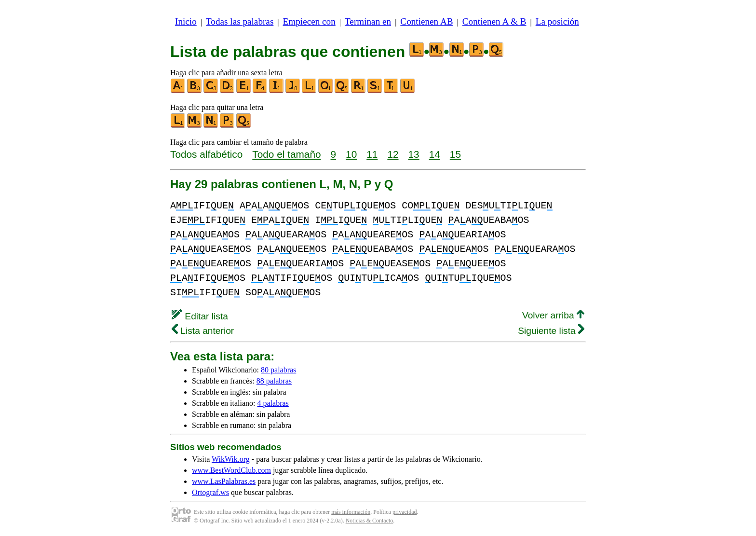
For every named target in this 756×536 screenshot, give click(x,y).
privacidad (405, 512)
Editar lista (200, 316)
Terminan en (368, 21)
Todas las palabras (240, 21)
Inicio (186, 21)
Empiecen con (309, 21)
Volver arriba (553, 315)
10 (351, 154)
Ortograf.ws (210, 492)
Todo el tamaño (286, 154)
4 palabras (273, 403)
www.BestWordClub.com (231, 470)
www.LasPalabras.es (224, 481)
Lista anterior (203, 331)
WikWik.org (231, 459)
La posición (557, 21)
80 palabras (278, 370)
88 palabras (274, 381)
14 (435, 154)
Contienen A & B (494, 21)
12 (393, 154)
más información (351, 512)
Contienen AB (426, 21)
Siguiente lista (551, 331)
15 (455, 154)
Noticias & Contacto (370, 521)
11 (372, 154)
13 (414, 154)
